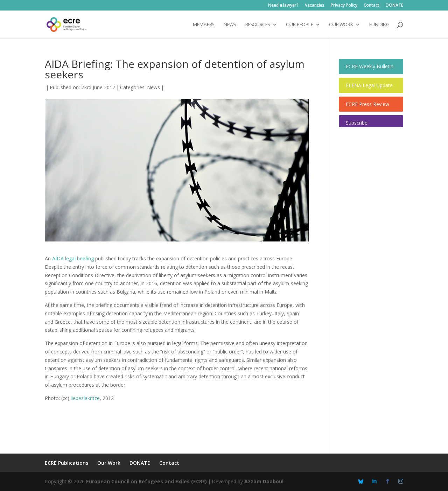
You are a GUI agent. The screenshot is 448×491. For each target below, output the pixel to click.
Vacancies (315, 6)
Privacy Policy (344, 6)
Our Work (109, 463)
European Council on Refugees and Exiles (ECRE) (146, 481)
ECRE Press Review (367, 104)
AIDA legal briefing (73, 258)
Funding (379, 25)
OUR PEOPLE (299, 25)
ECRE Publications (66, 463)
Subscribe (357, 123)
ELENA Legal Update (369, 85)
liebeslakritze (85, 398)
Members (203, 25)
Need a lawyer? (283, 6)
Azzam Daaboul (264, 481)
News (153, 87)
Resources (257, 25)
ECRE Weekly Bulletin (370, 66)
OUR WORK (341, 25)
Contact (372, 6)
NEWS (230, 25)
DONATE (394, 6)
